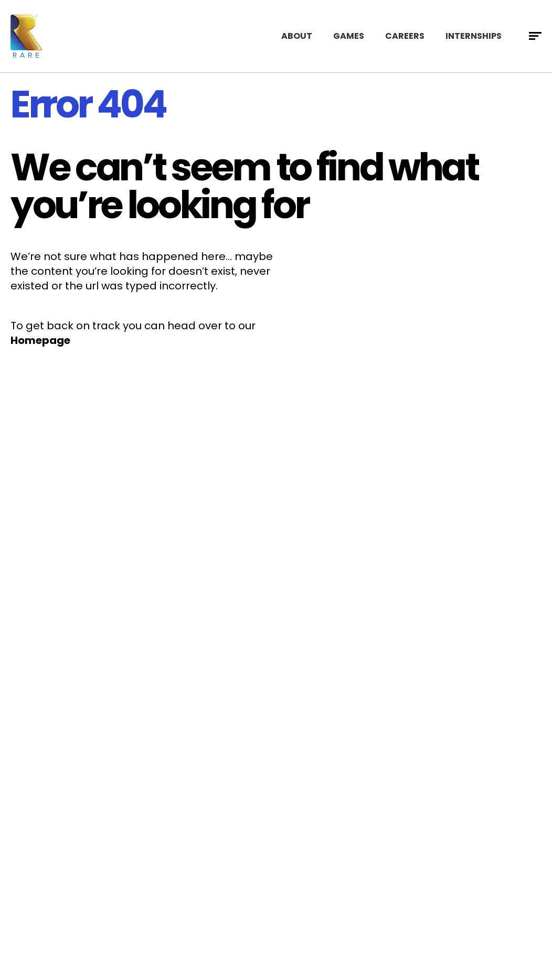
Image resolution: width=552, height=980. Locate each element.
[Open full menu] (535, 36)
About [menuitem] (297, 36)
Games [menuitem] (349, 36)
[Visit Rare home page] (26, 36)
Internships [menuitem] (474, 36)
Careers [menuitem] (405, 36)
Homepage (40, 340)
